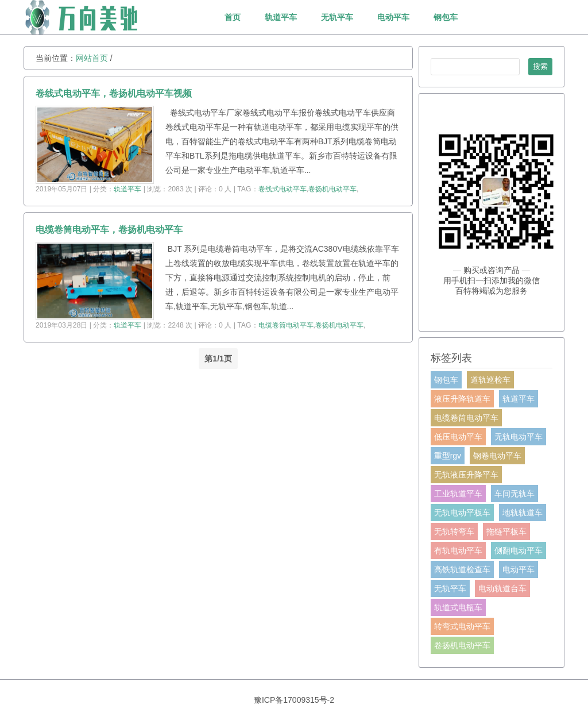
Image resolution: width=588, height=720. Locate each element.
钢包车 (446, 17)
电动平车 (393, 17)
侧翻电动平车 (519, 550)
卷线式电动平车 (283, 189)
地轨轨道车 (523, 513)
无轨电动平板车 (462, 513)
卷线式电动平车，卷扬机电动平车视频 (114, 93)
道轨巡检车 (490, 380)
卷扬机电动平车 (332, 189)
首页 (233, 17)
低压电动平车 (458, 437)
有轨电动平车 (458, 550)
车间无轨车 (514, 494)
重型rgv (448, 456)
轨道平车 (281, 17)
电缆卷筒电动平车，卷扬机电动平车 (109, 230)
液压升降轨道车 (462, 399)
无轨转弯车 (454, 532)
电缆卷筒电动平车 (286, 325)
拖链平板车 (506, 532)
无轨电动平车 (519, 437)
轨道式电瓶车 (458, 607)
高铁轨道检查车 (462, 569)
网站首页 (92, 58)
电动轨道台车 (502, 588)
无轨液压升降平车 (466, 475)
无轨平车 (337, 17)
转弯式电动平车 (462, 626)
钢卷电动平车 (497, 456)
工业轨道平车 (458, 494)
